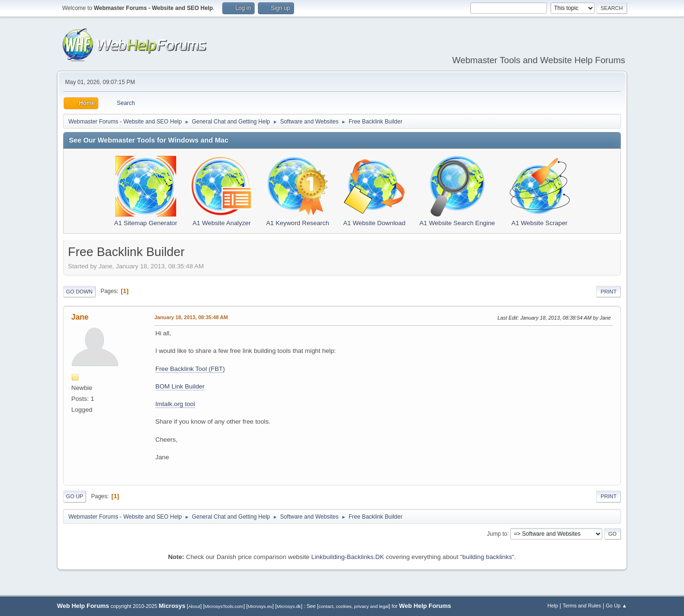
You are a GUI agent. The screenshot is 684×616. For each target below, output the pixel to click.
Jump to (497, 533)
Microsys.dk (289, 606)
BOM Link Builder (180, 386)
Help (553, 606)
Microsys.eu (260, 606)
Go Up (75, 496)
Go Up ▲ (616, 606)
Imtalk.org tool (175, 404)
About (194, 606)
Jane (80, 317)
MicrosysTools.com (224, 606)
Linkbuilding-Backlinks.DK (347, 557)
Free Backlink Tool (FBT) (190, 369)
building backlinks (487, 557)
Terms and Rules (582, 606)
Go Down (79, 292)
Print (608, 292)
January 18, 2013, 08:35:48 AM (191, 317)
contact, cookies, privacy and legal (354, 606)
